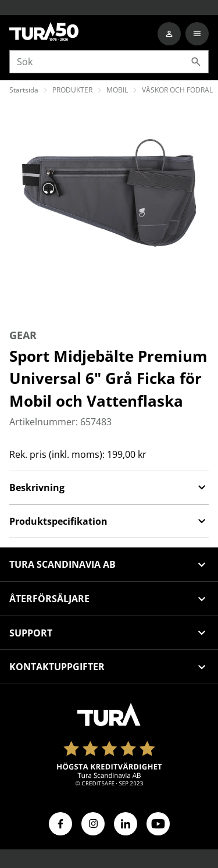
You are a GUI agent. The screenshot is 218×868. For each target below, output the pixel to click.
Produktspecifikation (109, 521)
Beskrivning (109, 488)
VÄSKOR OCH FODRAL (177, 90)
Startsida (24, 90)
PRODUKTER (72, 90)
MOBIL (117, 90)
